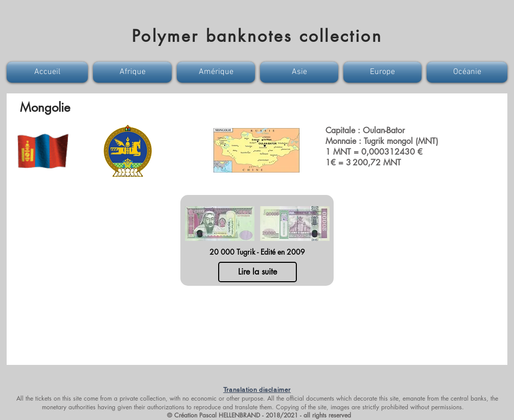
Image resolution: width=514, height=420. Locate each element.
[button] (49, 72)
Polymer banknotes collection (257, 36)
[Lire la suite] (258, 272)
